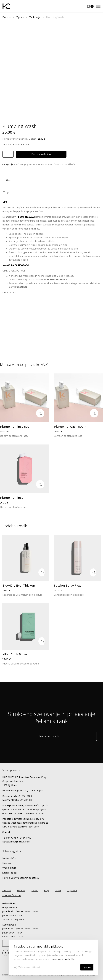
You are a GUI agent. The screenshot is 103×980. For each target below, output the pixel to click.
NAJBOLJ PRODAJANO (41, 164)
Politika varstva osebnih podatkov (21, 878)
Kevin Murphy (21, 164)
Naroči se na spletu (51, 736)
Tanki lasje (35, 17)
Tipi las (20, 17)
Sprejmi (87, 967)
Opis (9, 180)
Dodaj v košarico (41, 154)
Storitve (21, 891)
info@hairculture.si (21, 842)
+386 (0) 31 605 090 (21, 838)
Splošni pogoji (10, 873)
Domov (7, 17)
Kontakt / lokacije (12, 896)
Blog (46, 891)
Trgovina (72, 891)
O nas (58, 891)
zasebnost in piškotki (62, 959)
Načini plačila (9, 858)
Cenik (35, 891)
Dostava (7, 863)
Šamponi (59, 164)
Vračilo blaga (9, 868)
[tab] (9, 180)
